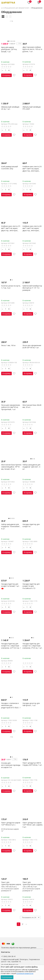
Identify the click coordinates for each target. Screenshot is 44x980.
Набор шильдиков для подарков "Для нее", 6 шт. (31, 467)
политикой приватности (25, 974)
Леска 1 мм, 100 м (8, 345)
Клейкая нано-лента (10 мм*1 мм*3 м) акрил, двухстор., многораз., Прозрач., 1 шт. (32, 170)
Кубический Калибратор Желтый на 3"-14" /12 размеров (32, 288)
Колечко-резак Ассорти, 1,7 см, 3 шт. (11, 287)
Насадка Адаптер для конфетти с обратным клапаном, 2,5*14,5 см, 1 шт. (11, 647)
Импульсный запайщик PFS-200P (32, 108)
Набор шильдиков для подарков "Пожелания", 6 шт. (11, 526)
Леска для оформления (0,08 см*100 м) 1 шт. (32, 346)
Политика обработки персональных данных (19, 947)
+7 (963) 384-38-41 (8, 956)
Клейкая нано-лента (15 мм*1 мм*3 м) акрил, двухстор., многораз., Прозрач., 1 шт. (11, 229)
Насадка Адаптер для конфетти (31, 525)
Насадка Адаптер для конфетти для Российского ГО (31, 586)
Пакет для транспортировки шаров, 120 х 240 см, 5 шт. (33, 884)
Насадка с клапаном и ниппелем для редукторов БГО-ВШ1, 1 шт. (11, 706)
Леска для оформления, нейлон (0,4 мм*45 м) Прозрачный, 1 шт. (11, 407)
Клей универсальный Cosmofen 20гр (9, 168)
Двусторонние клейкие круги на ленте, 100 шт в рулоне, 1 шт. (32, 49)
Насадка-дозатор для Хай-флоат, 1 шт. (31, 704)
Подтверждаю (7, 977)
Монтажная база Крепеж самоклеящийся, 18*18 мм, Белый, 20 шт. (11, 467)
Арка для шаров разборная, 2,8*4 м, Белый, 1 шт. (9, 49)
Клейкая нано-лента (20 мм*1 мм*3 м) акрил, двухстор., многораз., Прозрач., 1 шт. (32, 229)
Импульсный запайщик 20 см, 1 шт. (10, 108)
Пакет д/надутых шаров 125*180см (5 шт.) (11, 824)
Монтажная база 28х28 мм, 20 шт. (32, 406)
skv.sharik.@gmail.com (10, 965)
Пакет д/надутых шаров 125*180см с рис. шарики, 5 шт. (33, 825)
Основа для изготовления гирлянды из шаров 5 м (11, 765)
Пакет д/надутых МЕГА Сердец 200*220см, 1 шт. (32, 764)
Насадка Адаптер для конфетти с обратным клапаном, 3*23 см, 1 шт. (32, 646)
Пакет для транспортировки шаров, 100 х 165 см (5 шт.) (11, 884)
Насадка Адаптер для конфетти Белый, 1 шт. (10, 586)
